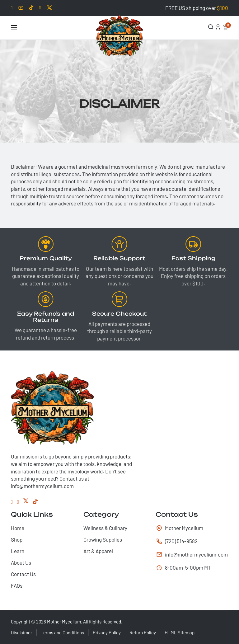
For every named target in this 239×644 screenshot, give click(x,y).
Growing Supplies (103, 539)
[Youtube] (21, 8)
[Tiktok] (31, 8)
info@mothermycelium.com (194, 554)
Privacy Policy (107, 632)
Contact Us (23, 574)
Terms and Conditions (62, 632)
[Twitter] (49, 8)
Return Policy (143, 632)
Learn (18, 551)
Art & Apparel (98, 551)
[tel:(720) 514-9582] (192, 541)
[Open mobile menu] (14, 28)
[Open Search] (211, 27)
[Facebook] (40, 8)
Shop (17, 539)
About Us (21, 562)
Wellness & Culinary (105, 528)
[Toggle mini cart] (225, 28)
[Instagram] (18, 502)
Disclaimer (21, 632)
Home (18, 528)
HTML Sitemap (180, 632)
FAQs (17, 585)
